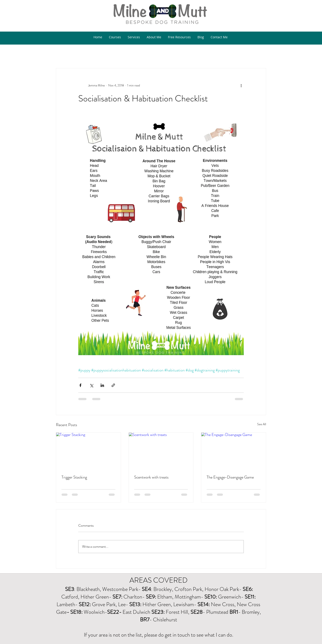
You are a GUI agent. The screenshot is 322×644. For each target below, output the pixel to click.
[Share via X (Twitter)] (91, 385)
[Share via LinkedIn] (102, 385)
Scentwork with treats (151, 477)
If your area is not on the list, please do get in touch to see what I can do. (159, 635)
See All (262, 424)
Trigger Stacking (74, 477)
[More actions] (241, 85)
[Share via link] (113, 385)
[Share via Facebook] (80, 385)
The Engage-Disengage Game (230, 477)
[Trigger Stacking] (88, 451)
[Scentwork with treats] (161, 451)
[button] (260, 47)
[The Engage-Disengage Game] (234, 451)
